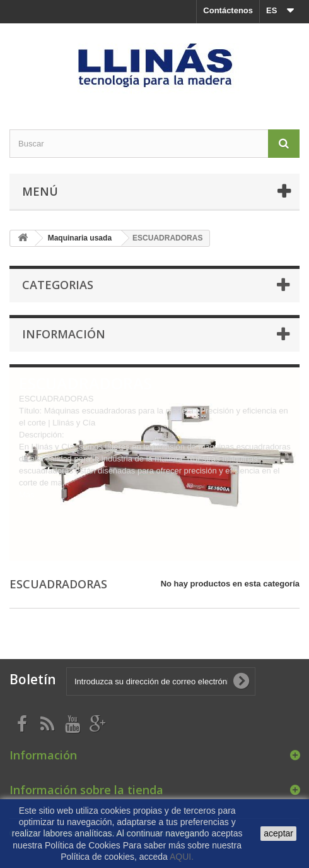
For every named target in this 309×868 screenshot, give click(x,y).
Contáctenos (228, 10)
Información (64, 334)
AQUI (182, 857)
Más (27, 495)
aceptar (278, 833)
